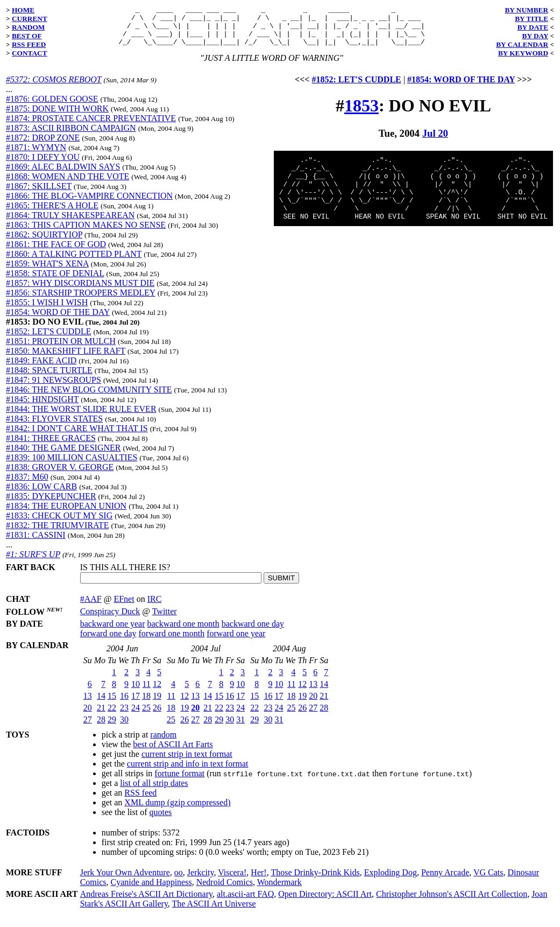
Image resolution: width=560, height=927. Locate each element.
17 (136, 704)
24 (136, 716)
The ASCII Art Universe (214, 912)
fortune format (179, 781)
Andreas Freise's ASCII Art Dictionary (146, 902)
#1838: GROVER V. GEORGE (60, 475)
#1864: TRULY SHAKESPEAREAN (70, 223)
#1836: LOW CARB (41, 494)
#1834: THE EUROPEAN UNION (66, 514)
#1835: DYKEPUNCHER (51, 504)
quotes (161, 820)
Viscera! (232, 880)
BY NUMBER (526, 10)
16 (124, 704)
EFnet (124, 607)
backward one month (183, 632)
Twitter (165, 619)
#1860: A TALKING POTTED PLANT (74, 262)
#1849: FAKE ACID (41, 368)
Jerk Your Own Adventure (125, 880)
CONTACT (30, 53)
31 (240, 728)
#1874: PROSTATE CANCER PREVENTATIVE (91, 126)
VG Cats (488, 880)
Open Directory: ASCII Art (325, 902)
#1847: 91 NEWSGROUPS (54, 388)
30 (124, 728)
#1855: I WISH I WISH (47, 310)
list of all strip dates (154, 791)
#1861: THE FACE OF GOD (56, 252)
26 (157, 716)
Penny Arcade (445, 880)
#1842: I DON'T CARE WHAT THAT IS (77, 436)
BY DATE (533, 27)
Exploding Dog (391, 880)
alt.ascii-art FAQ (245, 902)
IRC (155, 607)
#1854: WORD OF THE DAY (58, 320)
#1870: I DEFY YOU (43, 165)
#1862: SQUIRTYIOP (44, 243)
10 (136, 692)
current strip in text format (187, 762)
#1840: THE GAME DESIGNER (63, 456)
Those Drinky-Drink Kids (315, 880)
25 (146, 716)
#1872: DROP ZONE (43, 146)
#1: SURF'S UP (33, 562)
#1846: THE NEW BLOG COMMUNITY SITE (89, 398)
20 (88, 716)
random (163, 743)
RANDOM (28, 27)
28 (101, 728)
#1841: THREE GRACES (51, 446)
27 (88, 728)
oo (179, 880)
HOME (23, 10)
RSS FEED (29, 44)
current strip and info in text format (188, 772)
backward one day (253, 632)
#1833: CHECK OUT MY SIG (59, 524)
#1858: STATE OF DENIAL (55, 281)
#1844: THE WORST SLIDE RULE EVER (81, 417)
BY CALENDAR (522, 44)
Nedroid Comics (225, 890)
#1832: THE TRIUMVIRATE (57, 533)
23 (124, 716)
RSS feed (140, 801)
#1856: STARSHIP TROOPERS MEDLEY (81, 301)
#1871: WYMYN (36, 155)
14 (101, 704)
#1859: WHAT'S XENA (47, 272)
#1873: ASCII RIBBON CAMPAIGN (71, 136)
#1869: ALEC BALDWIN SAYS (63, 175)
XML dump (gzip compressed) (177, 810)
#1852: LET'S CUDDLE (48, 339)
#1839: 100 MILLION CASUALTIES (72, 465)
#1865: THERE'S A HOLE (52, 213)
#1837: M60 (27, 485)
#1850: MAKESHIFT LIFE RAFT (66, 359)
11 (147, 692)
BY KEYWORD (523, 53)
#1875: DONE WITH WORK (57, 117)
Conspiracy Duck (110, 619)
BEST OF (27, 36)
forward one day (108, 641)
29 (112, 728)
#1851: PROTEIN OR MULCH (61, 349)
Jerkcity (201, 880)
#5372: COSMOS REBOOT (54, 87)
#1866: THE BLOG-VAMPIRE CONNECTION (89, 204)
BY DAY (536, 36)
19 (157, 704)
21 (101, 716)
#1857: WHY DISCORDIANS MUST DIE (80, 291)
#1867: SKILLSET (39, 194)
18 (146, 704)
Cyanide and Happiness (151, 890)
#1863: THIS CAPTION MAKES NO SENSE (86, 233)
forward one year (236, 641)
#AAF (91, 607)
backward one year (113, 632)
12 (157, 692)
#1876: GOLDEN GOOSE (52, 107)
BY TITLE (531, 19)
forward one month (172, 641)
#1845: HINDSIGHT (42, 407)
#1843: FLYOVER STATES (54, 427)
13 (88, 704)
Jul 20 (435, 141)
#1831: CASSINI (36, 543)
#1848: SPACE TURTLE (49, 378)
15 (112, 704)
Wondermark (279, 890)
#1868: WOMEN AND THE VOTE (68, 184)
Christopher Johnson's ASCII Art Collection (452, 902)
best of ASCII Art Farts (173, 752)
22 (112, 716)
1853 (361, 114)
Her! (258, 880)
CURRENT (30, 19)
